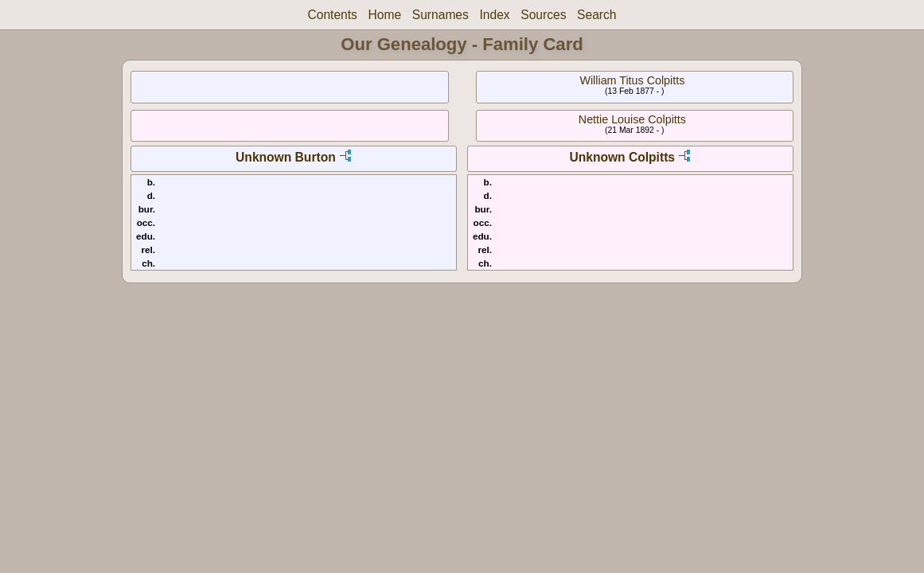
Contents (332, 15)
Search (597, 15)
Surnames (441, 15)
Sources (543, 15)
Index (494, 15)
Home (385, 15)
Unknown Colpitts (622, 157)
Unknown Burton (286, 157)
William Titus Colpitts (632, 80)
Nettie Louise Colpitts (632, 119)
